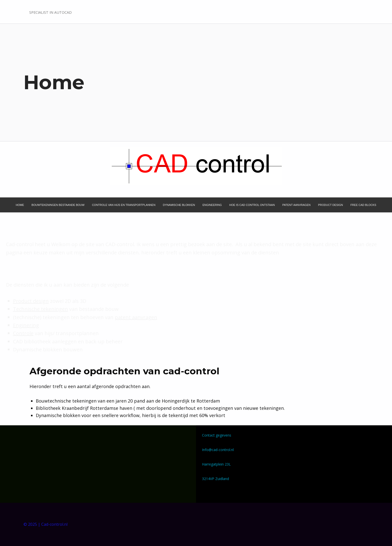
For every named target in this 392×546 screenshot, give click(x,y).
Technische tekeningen (40, 309)
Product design (31, 301)
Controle (23, 333)
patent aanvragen (136, 317)
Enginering (26, 325)
